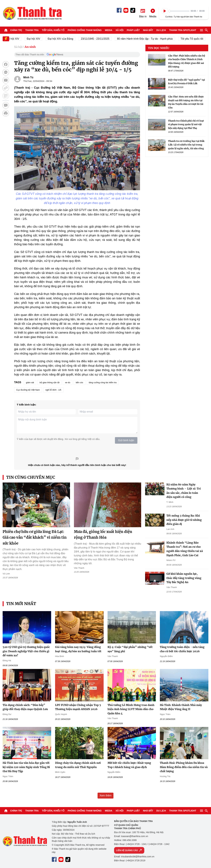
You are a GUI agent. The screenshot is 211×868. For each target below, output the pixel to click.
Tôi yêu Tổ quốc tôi (196, 39)
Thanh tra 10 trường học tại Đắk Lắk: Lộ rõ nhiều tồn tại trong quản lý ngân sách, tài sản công (186, 145)
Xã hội (120, 30)
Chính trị (16, 30)
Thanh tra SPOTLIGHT (183, 30)
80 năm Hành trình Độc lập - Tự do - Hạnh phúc (149, 39)
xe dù (68, 382)
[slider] (179, 11)
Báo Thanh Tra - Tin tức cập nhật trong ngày (32, 13)
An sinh (30, 47)
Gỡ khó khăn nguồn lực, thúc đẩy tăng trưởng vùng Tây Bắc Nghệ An (184, 578)
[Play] (165, 11)
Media (109, 30)
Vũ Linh (6, 574)
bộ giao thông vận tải (49, 382)
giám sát (30, 382)
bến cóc (79, 382)
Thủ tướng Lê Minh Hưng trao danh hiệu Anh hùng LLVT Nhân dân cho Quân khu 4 (131, 709)
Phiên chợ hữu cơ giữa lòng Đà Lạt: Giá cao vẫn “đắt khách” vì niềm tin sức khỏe (35, 537)
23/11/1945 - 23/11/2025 (99, 39)
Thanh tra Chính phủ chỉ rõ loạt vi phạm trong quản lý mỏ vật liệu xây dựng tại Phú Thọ (186, 124)
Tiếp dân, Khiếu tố (53, 30)
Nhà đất (148, 30)
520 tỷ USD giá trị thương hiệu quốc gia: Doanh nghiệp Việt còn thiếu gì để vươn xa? (26, 651)
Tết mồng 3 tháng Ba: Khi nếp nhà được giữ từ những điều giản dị (184, 520)
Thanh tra (32, 30)
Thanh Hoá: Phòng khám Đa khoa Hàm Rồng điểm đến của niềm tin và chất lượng (184, 767)
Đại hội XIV (37, 39)
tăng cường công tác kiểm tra (103, 382)
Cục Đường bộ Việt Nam (28, 390)
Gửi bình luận (126, 440)
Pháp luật (133, 30)
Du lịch (161, 30)
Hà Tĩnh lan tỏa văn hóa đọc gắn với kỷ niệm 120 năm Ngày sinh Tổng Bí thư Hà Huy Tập (26, 767)
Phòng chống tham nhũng (85, 30)
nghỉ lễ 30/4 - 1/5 (53, 390)
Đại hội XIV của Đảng (64, 39)
